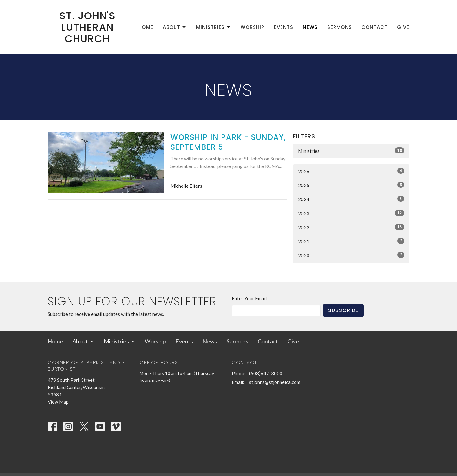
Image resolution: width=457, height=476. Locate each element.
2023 (351, 213)
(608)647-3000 (266, 373)
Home (146, 27)
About (175, 27)
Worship (252, 27)
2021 (351, 241)
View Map (58, 402)
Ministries (214, 27)
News (310, 27)
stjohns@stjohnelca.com (275, 382)
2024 (351, 199)
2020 (351, 255)
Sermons (340, 27)
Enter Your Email (249, 298)
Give (403, 27)
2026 (351, 171)
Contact (374, 27)
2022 (351, 227)
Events (284, 27)
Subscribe (343, 310)
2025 (351, 185)
